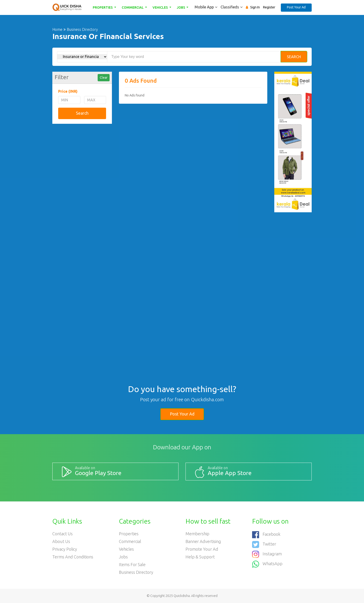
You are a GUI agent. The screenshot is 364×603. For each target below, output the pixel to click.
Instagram (267, 554)
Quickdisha (182, 596)
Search (294, 57)
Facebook (266, 535)
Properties (103, 7)
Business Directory (136, 572)
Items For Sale (132, 564)
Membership (197, 534)
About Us (61, 541)
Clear (104, 78)
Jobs (181, 7)
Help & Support (200, 557)
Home (57, 29)
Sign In (255, 7)
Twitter (264, 544)
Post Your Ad (296, 7)
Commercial (133, 7)
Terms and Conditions (73, 557)
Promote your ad (202, 549)
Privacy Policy (65, 549)
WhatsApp (267, 564)
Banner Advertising (203, 541)
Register (269, 7)
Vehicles (161, 7)
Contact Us (62, 534)
